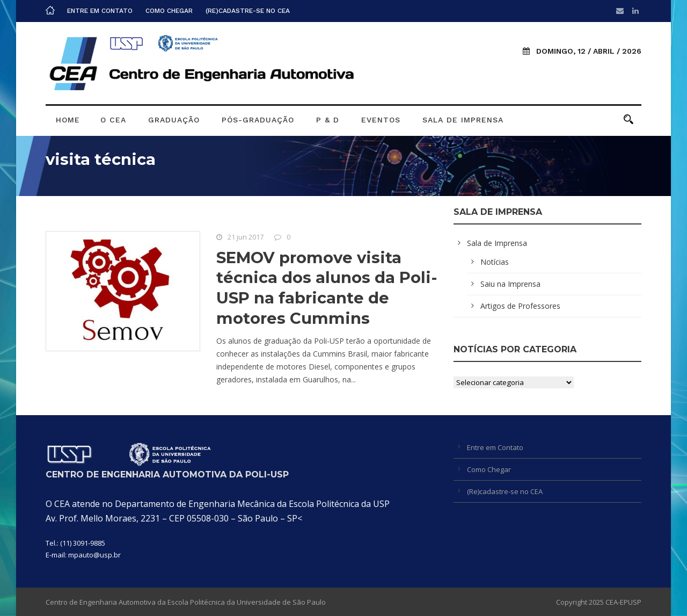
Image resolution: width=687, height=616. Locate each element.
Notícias (495, 262)
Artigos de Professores (520, 306)
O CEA (113, 120)
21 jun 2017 (246, 237)
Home (68, 120)
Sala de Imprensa (463, 120)
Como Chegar (169, 11)
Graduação (174, 120)
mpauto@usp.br (94, 555)
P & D (328, 120)
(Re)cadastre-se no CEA (248, 11)
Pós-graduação (258, 120)
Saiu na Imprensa (510, 284)
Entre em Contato (100, 11)
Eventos (381, 120)
